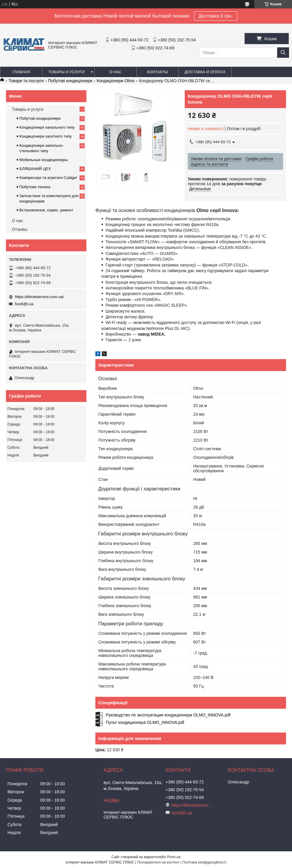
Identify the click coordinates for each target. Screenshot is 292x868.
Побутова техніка (35, 187)
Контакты (157, 72)
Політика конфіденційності (204, 862)
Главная (21, 72)
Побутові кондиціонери (70, 81)
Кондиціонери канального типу (47, 127)
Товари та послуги (26, 81)
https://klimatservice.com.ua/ (39, 297)
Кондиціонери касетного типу (46, 136)
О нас (115, 72)
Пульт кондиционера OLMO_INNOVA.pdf (145, 722)
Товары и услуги (66, 72)
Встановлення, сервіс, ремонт (46, 210)
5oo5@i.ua (24, 304)
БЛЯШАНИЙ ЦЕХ (35, 169)
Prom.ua (174, 857)
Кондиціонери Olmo (115, 81)
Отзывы (20, 229)
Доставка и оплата (205, 72)
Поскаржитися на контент (158, 862)
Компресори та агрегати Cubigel (48, 178)
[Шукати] (283, 53)
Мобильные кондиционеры (44, 160)
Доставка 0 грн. (216, 16)
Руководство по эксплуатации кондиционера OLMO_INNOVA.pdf (168, 715)
